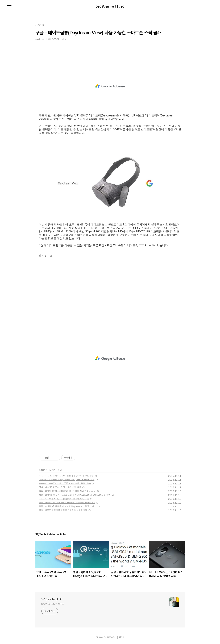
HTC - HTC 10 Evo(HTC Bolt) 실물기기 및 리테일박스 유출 (66, 476)
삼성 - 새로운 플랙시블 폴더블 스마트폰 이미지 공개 (63, 510)
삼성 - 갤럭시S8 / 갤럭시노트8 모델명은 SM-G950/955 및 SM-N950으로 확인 (75, 495)
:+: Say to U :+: (110, 7)
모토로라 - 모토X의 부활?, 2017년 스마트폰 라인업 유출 (65, 483)
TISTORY (111, 637)
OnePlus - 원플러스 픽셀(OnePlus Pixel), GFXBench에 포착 (67, 480)
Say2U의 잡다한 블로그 (53, 604)
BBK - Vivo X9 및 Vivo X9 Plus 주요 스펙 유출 (60, 487)
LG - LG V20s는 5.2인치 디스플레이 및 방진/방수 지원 (64, 499)
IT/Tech (42, 470)
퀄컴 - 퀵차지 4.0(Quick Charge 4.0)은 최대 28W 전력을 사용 (67, 491)
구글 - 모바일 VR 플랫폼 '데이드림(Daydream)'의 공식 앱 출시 (68, 506)
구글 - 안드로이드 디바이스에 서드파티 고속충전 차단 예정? (67, 503)
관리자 (122, 637)
